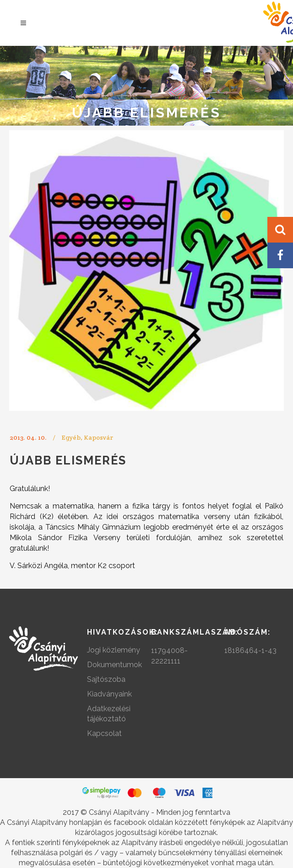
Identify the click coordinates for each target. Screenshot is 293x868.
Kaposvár (98, 437)
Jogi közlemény (114, 650)
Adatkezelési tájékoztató (109, 714)
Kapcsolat (104, 733)
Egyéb (71, 437)
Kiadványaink (109, 694)
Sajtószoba (106, 679)
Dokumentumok (114, 665)
